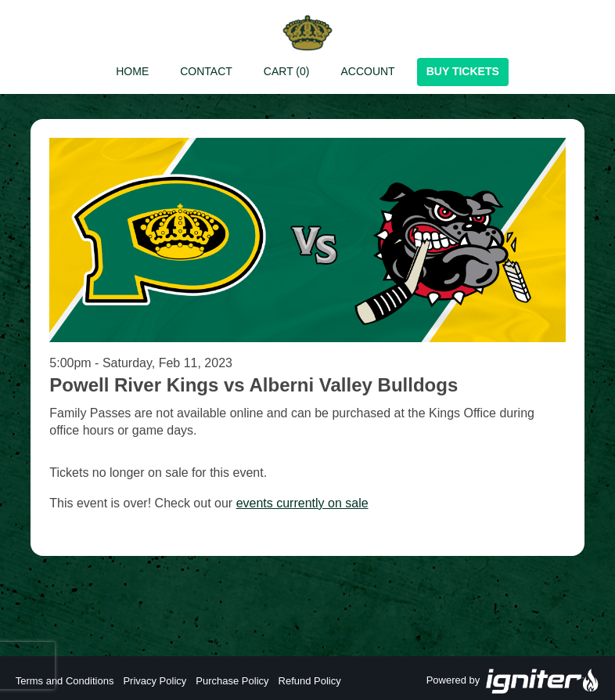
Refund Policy (310, 681)
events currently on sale (302, 503)
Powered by (513, 681)
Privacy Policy (155, 681)
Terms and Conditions (65, 681)
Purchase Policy (232, 681)
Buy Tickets (463, 71)
